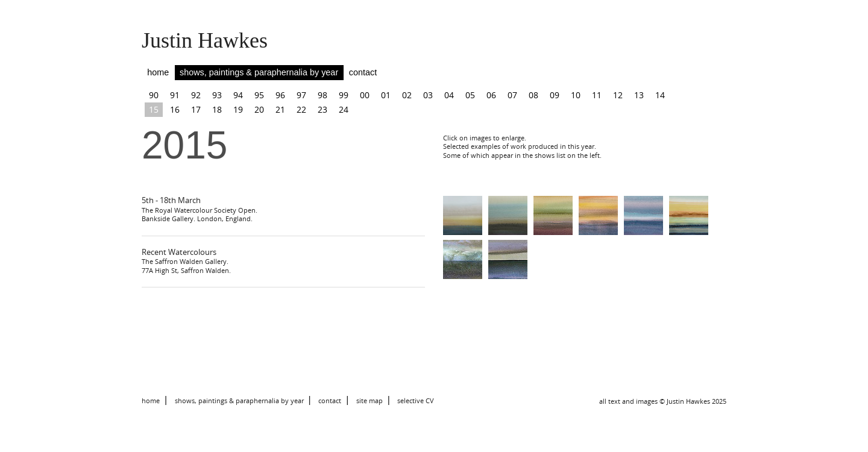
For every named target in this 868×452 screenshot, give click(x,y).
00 (365, 95)
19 (238, 109)
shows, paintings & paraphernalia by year (259, 72)
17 (196, 109)
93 (217, 95)
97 (301, 95)
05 (470, 95)
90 (154, 95)
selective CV (416, 400)
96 (280, 95)
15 (154, 109)
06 (491, 95)
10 (576, 95)
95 (259, 95)
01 (386, 95)
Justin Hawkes (205, 40)
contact (363, 72)
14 (660, 95)
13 (639, 95)
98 (322, 95)
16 (175, 109)
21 (280, 109)
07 (512, 95)
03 (428, 95)
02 (407, 95)
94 (238, 95)
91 (175, 95)
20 (259, 109)
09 (555, 95)
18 (217, 109)
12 (618, 95)
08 (533, 95)
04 (449, 95)
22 (301, 109)
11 (597, 95)
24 (344, 109)
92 (196, 95)
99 (344, 95)
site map (370, 400)
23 (322, 109)
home (158, 72)
